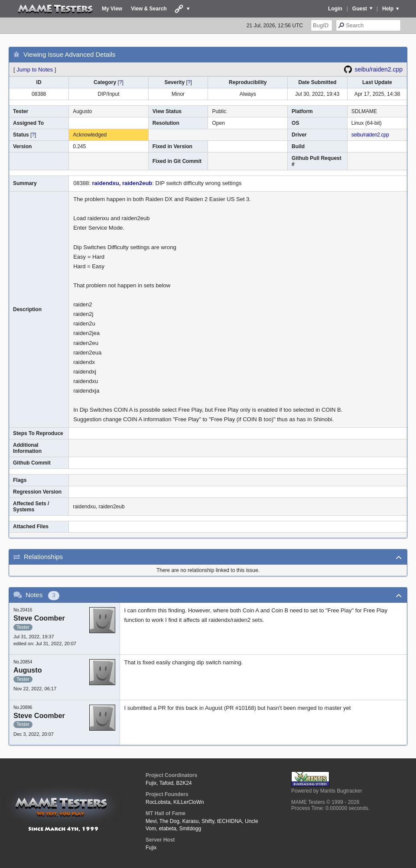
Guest (360, 9)
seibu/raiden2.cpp (379, 69)
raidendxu (106, 183)
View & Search (149, 9)
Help (388, 9)
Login (335, 9)
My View (112, 9)
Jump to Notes (35, 70)
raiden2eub (137, 183)
